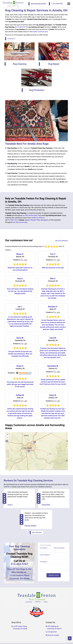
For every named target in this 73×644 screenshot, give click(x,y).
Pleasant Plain (35, 220)
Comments (44, 562)
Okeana (27, 220)
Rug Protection (37, 90)
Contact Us (11, 39)
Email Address (45, 555)
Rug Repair (54, 64)
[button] (8, 435)
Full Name (44, 548)
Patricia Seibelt (30, 526)
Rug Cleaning (20, 64)
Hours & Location (53, 635)
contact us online (37, 218)
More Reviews (37, 532)
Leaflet (38, 470)
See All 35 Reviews (62, 241)
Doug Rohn (46, 505)
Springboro (44, 220)
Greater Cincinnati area (40, 32)
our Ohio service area (30, 215)
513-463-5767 (57, 4)
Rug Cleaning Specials (39, 4)
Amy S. (10, 505)
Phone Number (59, 548)
